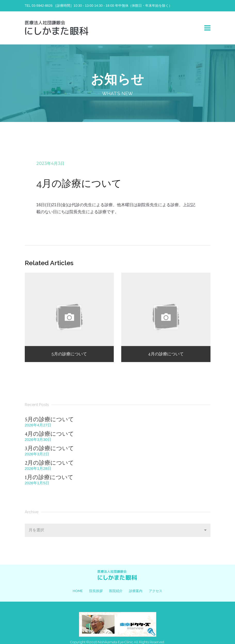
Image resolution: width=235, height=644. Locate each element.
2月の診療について (49, 463)
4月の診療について (49, 434)
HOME (78, 591)
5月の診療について (49, 420)
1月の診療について (49, 477)
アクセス (156, 591)
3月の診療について (49, 449)
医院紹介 (116, 591)
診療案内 (136, 591)
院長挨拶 (96, 591)
